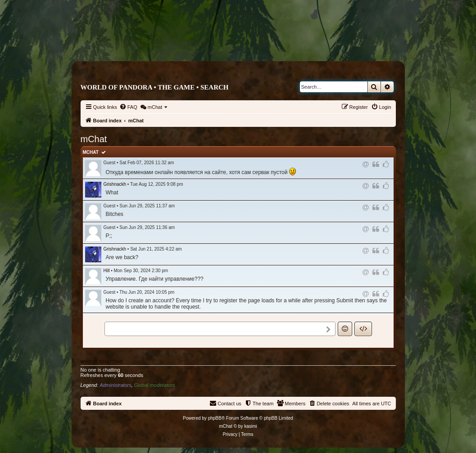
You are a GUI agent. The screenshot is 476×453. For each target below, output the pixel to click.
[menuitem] (128, 107)
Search (215, 87)
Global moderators (155, 385)
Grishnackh (115, 184)
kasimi (250, 426)
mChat (91, 152)
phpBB (215, 418)
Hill (107, 271)
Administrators (115, 385)
